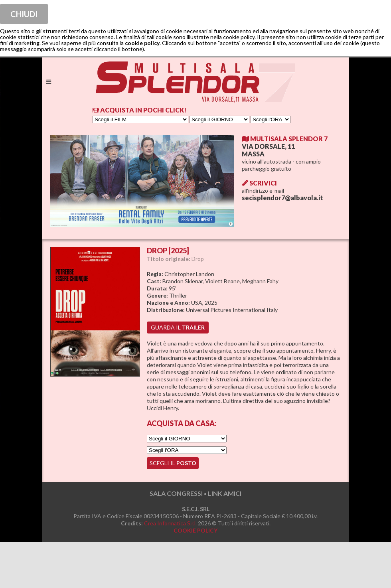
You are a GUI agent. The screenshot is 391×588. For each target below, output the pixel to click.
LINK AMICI (225, 493)
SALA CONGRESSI (176, 493)
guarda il (178, 327)
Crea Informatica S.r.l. (170, 523)
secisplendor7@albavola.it (282, 198)
